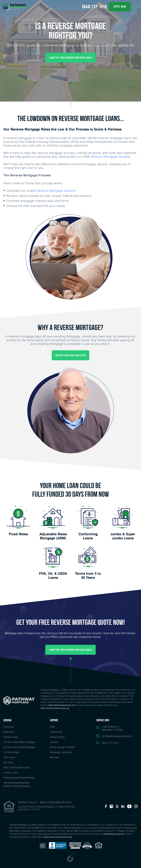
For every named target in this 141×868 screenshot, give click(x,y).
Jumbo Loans (11, 773)
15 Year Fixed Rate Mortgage (19, 742)
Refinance (9, 732)
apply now (120, 7)
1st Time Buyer (11, 752)
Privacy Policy (57, 737)
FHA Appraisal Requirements (19, 778)
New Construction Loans (17, 768)
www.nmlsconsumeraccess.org (55, 708)
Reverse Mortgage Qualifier (56, 191)
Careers (54, 742)
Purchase (8, 727)
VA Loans (8, 763)
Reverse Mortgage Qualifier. (111, 157)
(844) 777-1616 (94, 7)
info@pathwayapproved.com (117, 736)
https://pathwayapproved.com (62, 705)
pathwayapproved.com (114, 834)
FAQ (52, 727)
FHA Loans (9, 757)
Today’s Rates (11, 737)
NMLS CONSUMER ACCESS (56, 803)
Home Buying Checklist (62, 747)
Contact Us (56, 732)
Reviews (54, 757)
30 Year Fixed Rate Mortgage (19, 747)
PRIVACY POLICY (28, 803)
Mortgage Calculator (61, 752)
